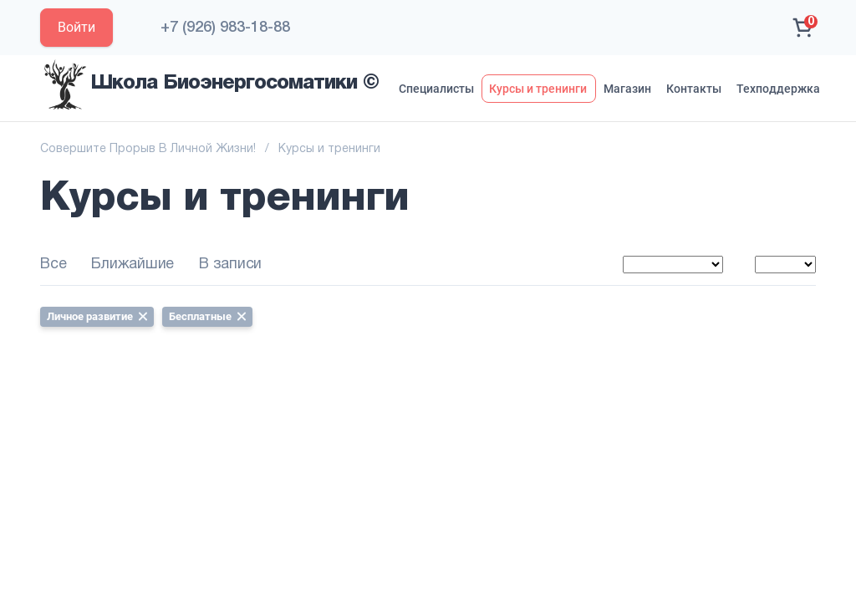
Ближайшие (132, 265)
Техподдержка (778, 89)
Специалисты (436, 89)
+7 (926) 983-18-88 (225, 28)
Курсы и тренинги (538, 89)
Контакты (694, 89)
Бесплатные (207, 316)
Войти (76, 27)
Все (53, 265)
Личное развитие (97, 316)
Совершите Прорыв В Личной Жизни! (148, 149)
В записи (230, 265)
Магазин (627, 89)
